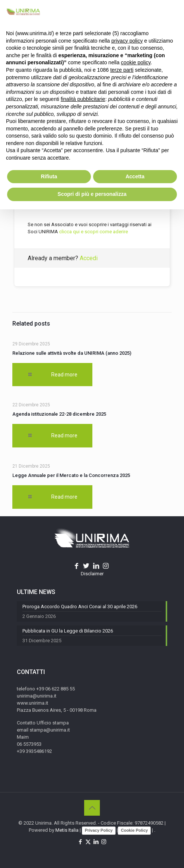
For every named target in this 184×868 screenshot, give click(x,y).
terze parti (122, 70)
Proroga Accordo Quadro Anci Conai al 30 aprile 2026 (80, 607)
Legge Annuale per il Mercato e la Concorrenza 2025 (71, 475)
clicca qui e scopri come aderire (93, 232)
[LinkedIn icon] (96, 842)
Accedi (89, 258)
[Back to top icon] (92, 808)
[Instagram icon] (104, 842)
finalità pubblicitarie (83, 99)
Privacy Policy (99, 830)
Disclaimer (92, 574)
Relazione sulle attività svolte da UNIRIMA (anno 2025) (72, 353)
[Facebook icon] (80, 842)
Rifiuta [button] (49, 176)
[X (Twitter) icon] (88, 842)
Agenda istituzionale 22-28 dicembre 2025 (59, 414)
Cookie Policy (134, 830)
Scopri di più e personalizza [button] (92, 194)
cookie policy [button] (136, 62)
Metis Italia (67, 830)
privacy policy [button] (127, 41)
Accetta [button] (135, 176)
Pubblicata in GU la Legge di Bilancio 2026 (68, 631)
